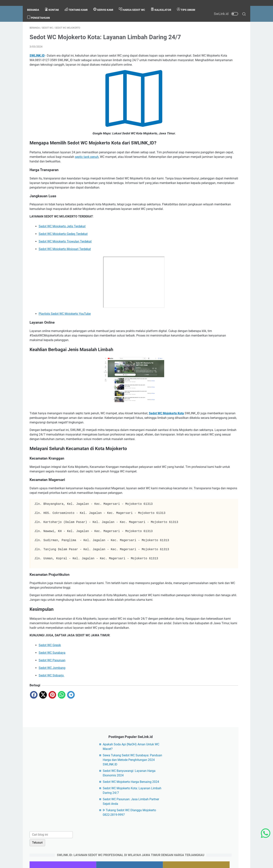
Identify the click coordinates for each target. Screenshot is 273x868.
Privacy (134, 804)
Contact (121, 804)
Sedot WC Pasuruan (52, 716)
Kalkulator (163, 4)
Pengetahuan (65, 12)
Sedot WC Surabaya (52, 708)
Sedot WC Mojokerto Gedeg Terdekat (63, 258)
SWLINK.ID (37, 61)
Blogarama (40, 852)
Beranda (36, 4)
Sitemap (164, 804)
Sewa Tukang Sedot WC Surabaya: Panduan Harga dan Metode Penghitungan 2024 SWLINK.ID (214, 51)
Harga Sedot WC (134, 4)
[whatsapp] (62, 750)
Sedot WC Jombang (52, 723)
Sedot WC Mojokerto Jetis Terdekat (62, 250)
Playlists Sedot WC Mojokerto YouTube (65, 338)
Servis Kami (106, 4)
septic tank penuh (158, 167)
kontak (54, 4)
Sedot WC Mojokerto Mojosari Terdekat (65, 273)
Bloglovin (56, 852)
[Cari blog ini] (208, 130)
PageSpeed (71, 852)
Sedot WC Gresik (50, 701)
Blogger (155, 862)
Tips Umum (39, 12)
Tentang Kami (79, 4)
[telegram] (71, 750)
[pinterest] (52, 750)
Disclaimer (149, 804)
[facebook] (34, 750)
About (108, 804)
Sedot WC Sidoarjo (52, 731)
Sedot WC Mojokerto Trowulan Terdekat (65, 265)
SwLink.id (119, 862)
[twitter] (43, 750)
